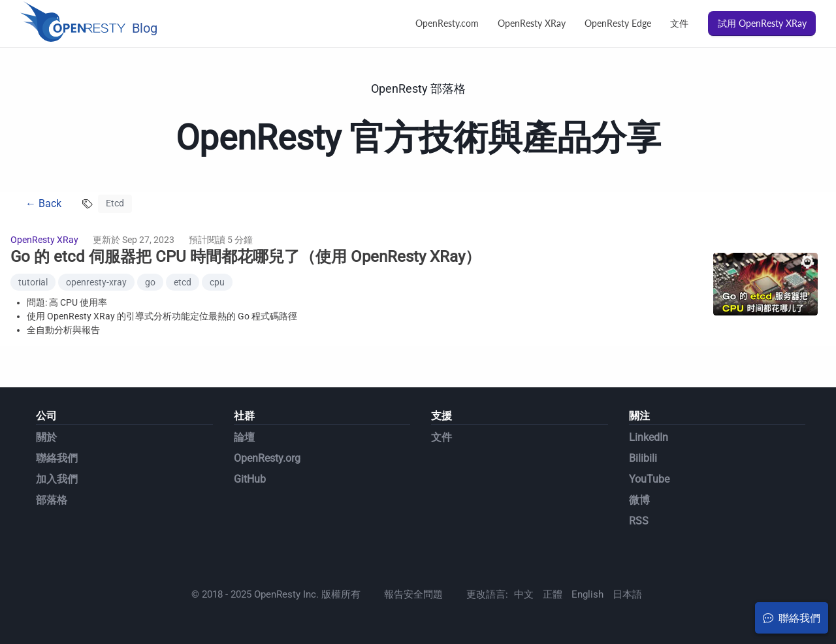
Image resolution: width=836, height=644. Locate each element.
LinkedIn (649, 437)
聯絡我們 (57, 458)
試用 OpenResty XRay (762, 23)
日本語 (627, 594)
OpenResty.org (267, 458)
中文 (524, 594)
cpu (217, 282)
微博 (639, 500)
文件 (679, 23)
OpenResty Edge (618, 23)
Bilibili (643, 458)
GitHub (250, 479)
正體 (553, 594)
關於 (46, 437)
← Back (43, 203)
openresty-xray (96, 282)
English (587, 594)
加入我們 (57, 479)
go (150, 282)
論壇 (244, 437)
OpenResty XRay (532, 23)
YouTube (649, 479)
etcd (183, 282)
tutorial (33, 282)
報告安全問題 (413, 594)
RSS (639, 521)
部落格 (52, 500)
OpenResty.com (447, 23)
